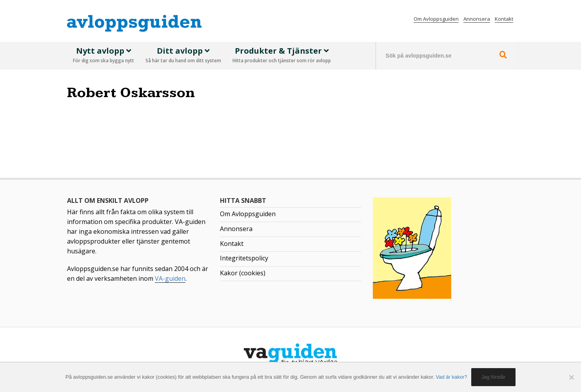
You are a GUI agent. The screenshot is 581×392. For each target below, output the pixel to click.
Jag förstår (493, 377)
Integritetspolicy (244, 258)
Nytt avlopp (103, 56)
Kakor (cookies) (243, 273)
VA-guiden (170, 278)
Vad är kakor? (452, 377)
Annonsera (477, 19)
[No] (571, 377)
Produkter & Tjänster (282, 56)
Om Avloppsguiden (436, 19)
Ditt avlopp (183, 56)
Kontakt (504, 19)
